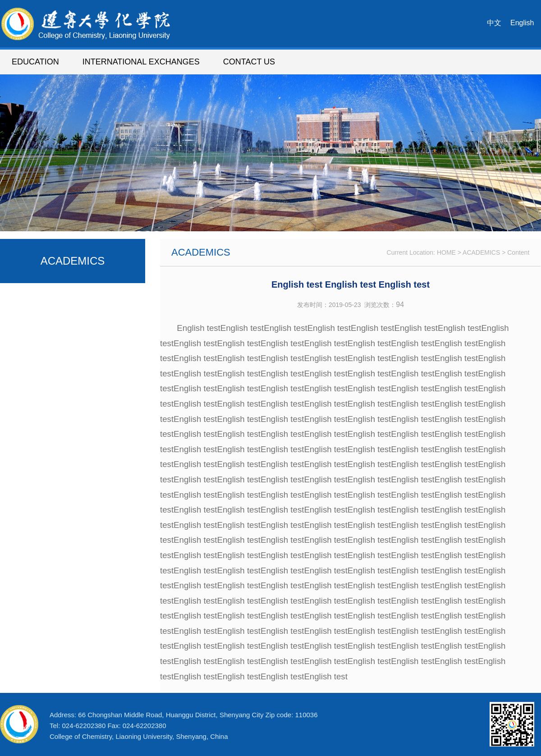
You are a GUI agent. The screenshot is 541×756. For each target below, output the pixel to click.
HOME (446, 252)
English (522, 23)
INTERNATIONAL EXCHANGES (141, 62)
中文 (494, 23)
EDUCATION (35, 62)
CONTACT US (249, 62)
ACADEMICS (481, 252)
